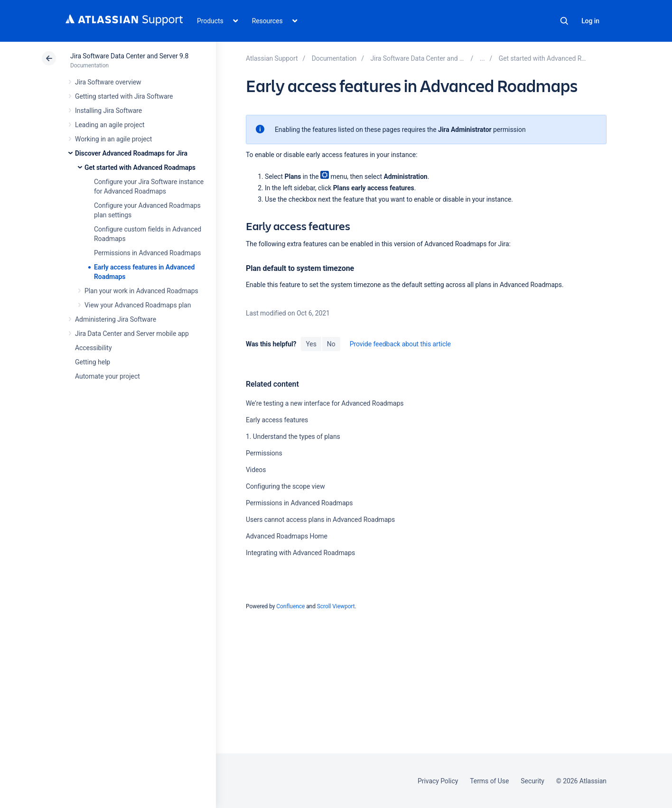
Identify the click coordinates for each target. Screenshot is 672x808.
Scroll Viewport (336, 606)
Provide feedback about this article (400, 344)
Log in (590, 21)
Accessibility (93, 348)
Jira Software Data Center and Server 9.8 (129, 56)
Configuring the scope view (285, 486)
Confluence (290, 606)
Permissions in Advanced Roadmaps (148, 253)
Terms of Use (489, 781)
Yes (311, 344)
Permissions (264, 453)
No (331, 344)
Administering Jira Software (116, 319)
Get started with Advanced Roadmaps (140, 167)
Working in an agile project (113, 139)
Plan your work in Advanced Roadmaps (141, 291)
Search (564, 21)
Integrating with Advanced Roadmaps (300, 553)
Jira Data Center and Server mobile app (132, 334)
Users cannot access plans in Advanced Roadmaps (320, 520)
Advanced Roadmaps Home (287, 536)
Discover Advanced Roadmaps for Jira (131, 153)
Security (532, 781)
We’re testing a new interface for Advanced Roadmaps (325, 403)
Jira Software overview (108, 82)
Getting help (93, 362)
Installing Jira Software (108, 111)
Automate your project (107, 376)
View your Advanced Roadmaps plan (138, 305)
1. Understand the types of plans (293, 437)
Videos (256, 470)
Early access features (277, 420)
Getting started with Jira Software (124, 96)
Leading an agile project (110, 125)
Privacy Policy (438, 781)
